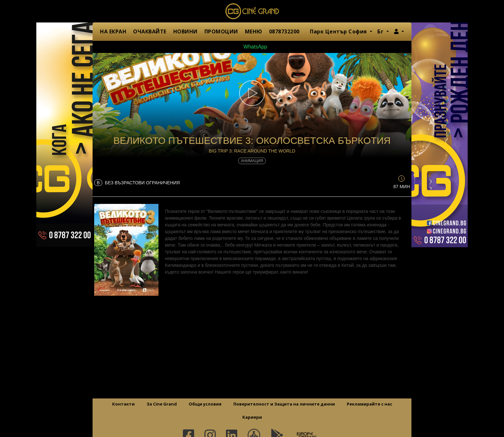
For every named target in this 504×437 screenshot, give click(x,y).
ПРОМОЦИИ (221, 31)
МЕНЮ (254, 31)
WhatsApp (252, 47)
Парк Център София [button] (339, 31)
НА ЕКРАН (113, 31)
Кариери (252, 417)
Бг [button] (381, 31)
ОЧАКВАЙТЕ (150, 31)
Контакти (123, 404)
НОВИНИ (185, 31)
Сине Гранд (252, 11)
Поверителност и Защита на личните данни (284, 404)
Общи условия (205, 404)
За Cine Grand (162, 404)
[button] (399, 31)
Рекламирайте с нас (369, 404)
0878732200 (284, 31)
